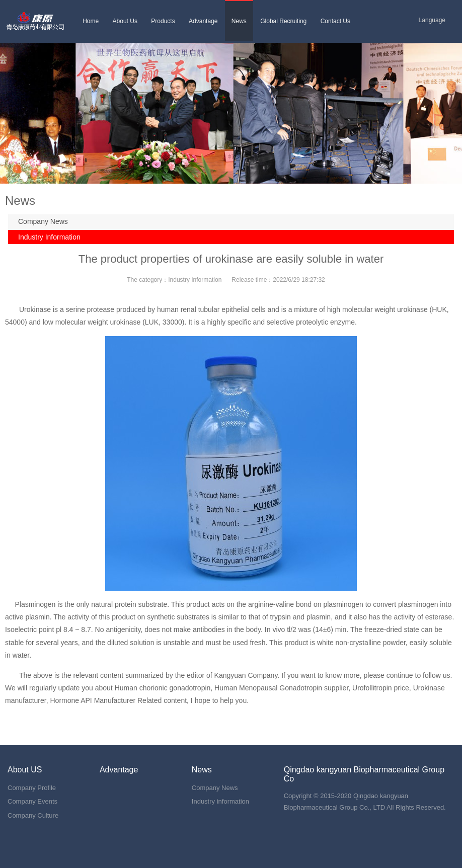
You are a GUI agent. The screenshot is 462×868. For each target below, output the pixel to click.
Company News (43, 221)
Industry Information (49, 237)
